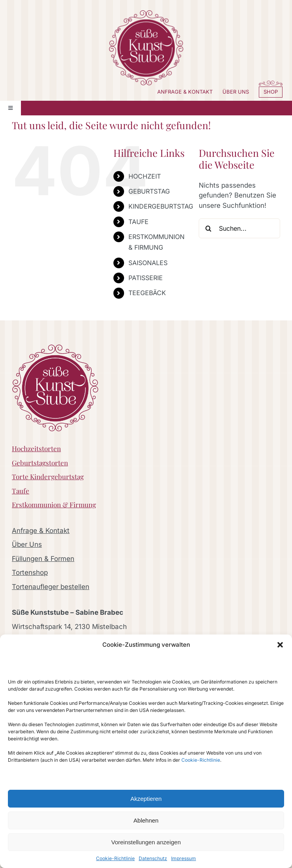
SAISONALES (148, 263)
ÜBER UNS (236, 92)
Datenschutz (153, 858)
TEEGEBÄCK (147, 293)
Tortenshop (30, 572)
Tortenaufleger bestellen (51, 587)
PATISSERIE (146, 278)
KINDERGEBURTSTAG (161, 206)
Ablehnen (146, 820)
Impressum (184, 858)
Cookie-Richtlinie (201, 760)
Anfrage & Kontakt (41, 531)
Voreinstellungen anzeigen (146, 842)
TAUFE (138, 222)
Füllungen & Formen (43, 559)
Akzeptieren (146, 799)
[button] (280, 645)
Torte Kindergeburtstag (48, 476)
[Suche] (209, 228)
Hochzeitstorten (36, 448)
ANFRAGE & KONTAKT (185, 92)
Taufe (21, 491)
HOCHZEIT (145, 176)
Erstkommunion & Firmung (54, 505)
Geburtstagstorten (40, 463)
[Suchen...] (239, 228)
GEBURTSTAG (149, 191)
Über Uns (27, 544)
